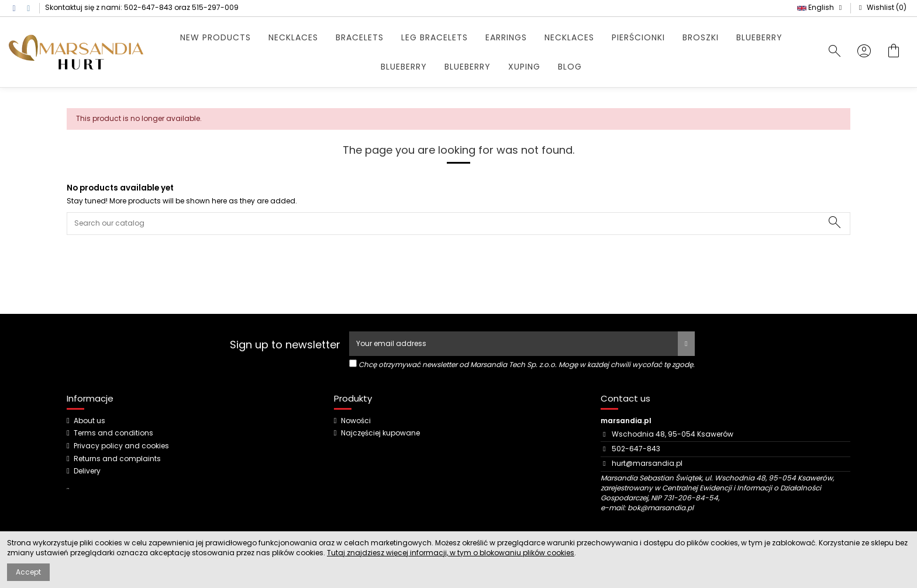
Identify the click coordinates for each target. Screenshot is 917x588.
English (821, 7)
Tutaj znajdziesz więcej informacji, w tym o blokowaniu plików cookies (451, 553)
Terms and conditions (113, 433)
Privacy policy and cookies (121, 446)
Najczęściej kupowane (380, 433)
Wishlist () (881, 7)
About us (89, 421)
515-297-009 (215, 7)
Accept (28, 572)
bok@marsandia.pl (661, 508)
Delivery (87, 471)
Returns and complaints (117, 459)
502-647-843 (148, 7)
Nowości (356, 421)
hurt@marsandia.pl (647, 463)
